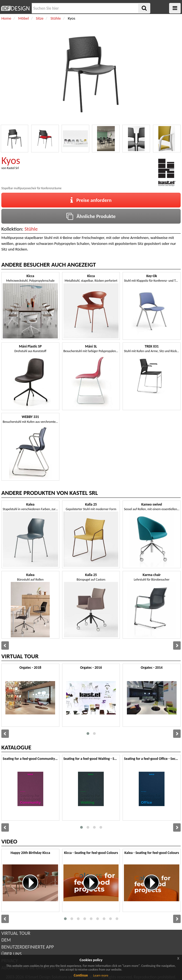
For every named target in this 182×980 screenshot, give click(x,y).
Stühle (31, 229)
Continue (81, 975)
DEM (6, 940)
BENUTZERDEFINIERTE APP (28, 947)
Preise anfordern (91, 200)
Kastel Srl (13, 168)
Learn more (101, 975)
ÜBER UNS (11, 954)
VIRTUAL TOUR (16, 933)
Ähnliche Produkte (91, 216)
